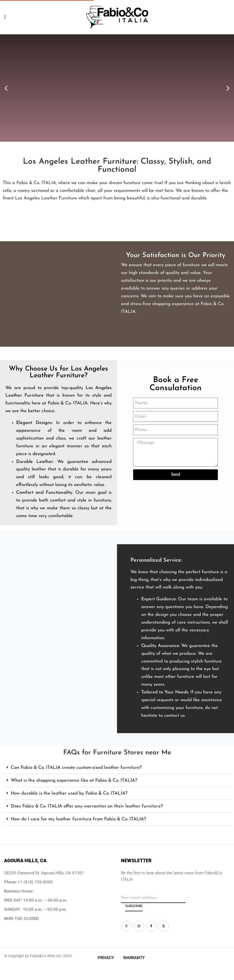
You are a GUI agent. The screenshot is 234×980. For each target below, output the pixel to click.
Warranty (134, 958)
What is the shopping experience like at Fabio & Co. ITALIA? (74, 780)
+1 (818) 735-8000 (35, 882)
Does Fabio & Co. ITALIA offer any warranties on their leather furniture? (87, 806)
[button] (6, 88)
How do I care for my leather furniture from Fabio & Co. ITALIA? (78, 819)
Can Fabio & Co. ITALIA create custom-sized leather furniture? (76, 768)
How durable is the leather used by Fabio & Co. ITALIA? (69, 793)
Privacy (106, 958)
